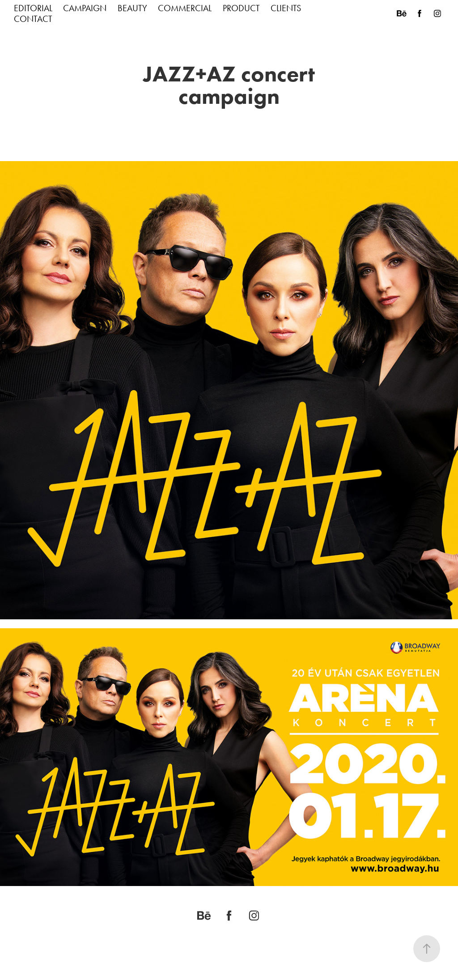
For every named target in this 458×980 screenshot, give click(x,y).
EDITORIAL (33, 8)
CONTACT (33, 19)
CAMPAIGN (85, 8)
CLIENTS (286, 8)
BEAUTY (132, 8)
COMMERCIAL (185, 8)
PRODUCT (241, 8)
